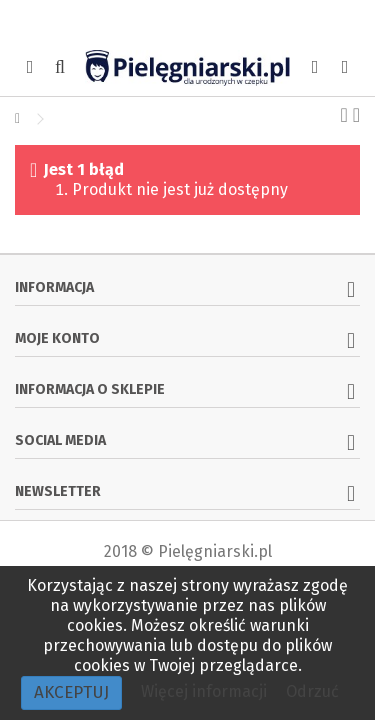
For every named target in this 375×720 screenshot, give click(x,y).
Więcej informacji (206, 691)
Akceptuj (71, 692)
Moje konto (57, 338)
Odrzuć (312, 691)
